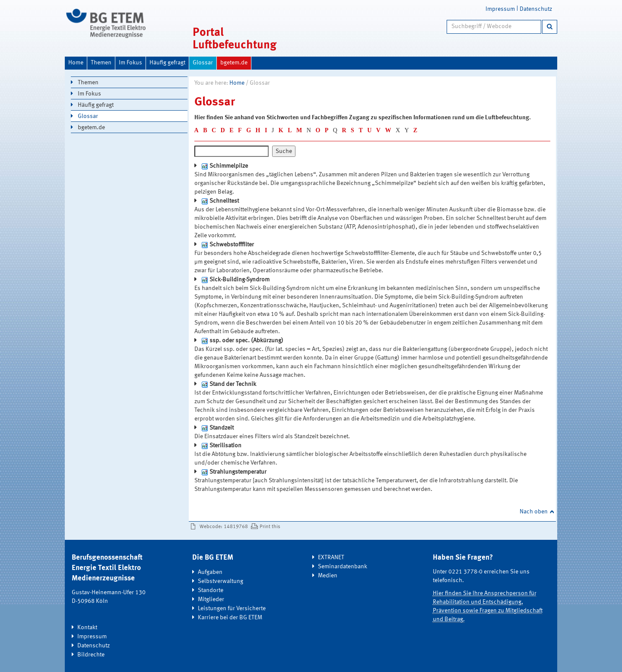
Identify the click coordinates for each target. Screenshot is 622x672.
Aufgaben (210, 572)
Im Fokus (130, 63)
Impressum (500, 9)
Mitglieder (211, 599)
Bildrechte (91, 655)
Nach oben (534, 512)
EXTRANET (331, 557)
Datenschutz (536, 9)
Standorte (211, 590)
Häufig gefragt (167, 63)
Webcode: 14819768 (224, 527)
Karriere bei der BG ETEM (230, 618)
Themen (101, 63)
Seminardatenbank (343, 567)
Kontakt (87, 627)
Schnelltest (224, 201)
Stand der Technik (233, 384)
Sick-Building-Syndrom (240, 280)
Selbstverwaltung (221, 581)
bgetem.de (234, 63)
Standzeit (222, 428)
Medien (328, 576)
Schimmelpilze (229, 166)
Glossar (203, 63)
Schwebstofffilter (232, 245)
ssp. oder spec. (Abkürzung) (246, 341)
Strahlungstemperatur (238, 472)
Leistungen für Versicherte (232, 608)
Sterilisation (225, 446)
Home (76, 63)
